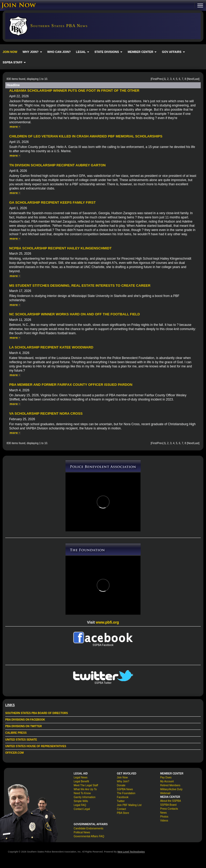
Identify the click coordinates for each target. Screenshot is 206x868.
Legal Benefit (81, 781)
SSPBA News (125, 789)
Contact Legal (82, 809)
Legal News (81, 777)
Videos (164, 821)
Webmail (165, 793)
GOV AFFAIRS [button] (173, 52)
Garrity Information (85, 797)
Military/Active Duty (171, 789)
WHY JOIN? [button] (32, 52)
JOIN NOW (10, 52)
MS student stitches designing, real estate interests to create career (80, 286)
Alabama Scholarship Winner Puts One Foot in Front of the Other (74, 91)
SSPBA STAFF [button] (14, 62)
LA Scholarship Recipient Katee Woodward (51, 347)
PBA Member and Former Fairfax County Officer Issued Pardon (71, 385)
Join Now (122, 777)
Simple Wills (81, 801)
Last (196, 79)
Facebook (123, 797)
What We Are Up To (85, 789)
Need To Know (82, 793)
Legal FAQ (80, 805)
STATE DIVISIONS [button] (108, 52)
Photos (164, 817)
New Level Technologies (131, 852)
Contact (121, 809)
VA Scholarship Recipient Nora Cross (46, 414)
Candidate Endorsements (89, 828)
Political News (82, 832)
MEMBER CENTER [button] (142, 52)
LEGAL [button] (83, 52)
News (164, 813)
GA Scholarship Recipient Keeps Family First (52, 202)
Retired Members (170, 785)
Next (190, 79)
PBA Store (123, 813)
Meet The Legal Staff (86, 785)
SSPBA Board (168, 805)
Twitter (121, 801)
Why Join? (123, 781)
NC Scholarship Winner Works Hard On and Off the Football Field (75, 314)
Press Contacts (169, 809)
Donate (121, 785)
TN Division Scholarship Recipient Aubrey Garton (57, 165)
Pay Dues (166, 777)
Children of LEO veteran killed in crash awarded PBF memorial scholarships (86, 136)
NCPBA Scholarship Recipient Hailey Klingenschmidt (60, 248)
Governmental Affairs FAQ (89, 836)
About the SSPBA (171, 801)
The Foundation (126, 793)
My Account (167, 781)
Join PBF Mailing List (129, 805)
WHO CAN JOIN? (59, 52)
